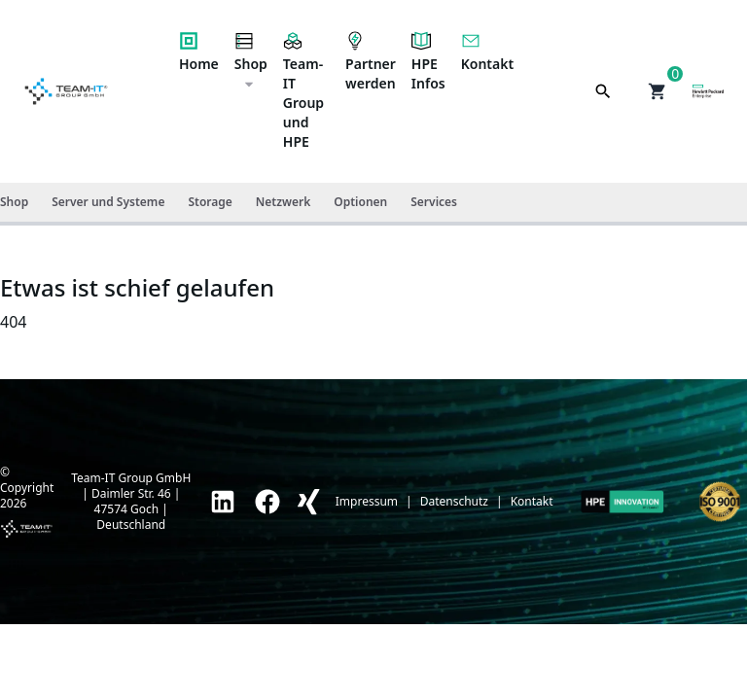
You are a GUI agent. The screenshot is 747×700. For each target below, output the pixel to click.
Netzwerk (283, 202)
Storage (210, 202)
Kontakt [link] (532, 502)
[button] (658, 91)
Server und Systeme (108, 202)
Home (199, 52)
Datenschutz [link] (454, 502)
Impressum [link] (367, 502)
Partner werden (371, 62)
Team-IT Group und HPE (303, 91)
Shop (251, 61)
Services (434, 202)
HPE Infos (428, 62)
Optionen (360, 202)
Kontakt (487, 52)
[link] (223, 502)
